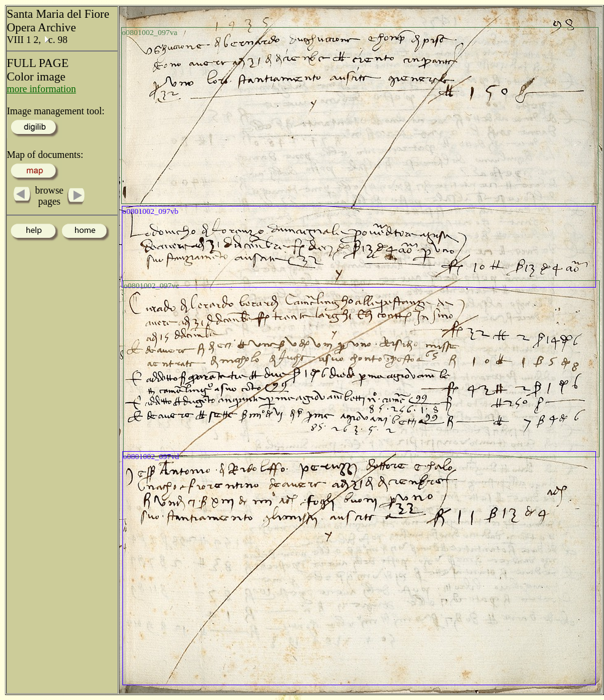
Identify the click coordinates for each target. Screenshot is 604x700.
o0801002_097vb (150, 211)
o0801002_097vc (151, 285)
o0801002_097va (149, 32)
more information (41, 89)
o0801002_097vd (151, 456)
